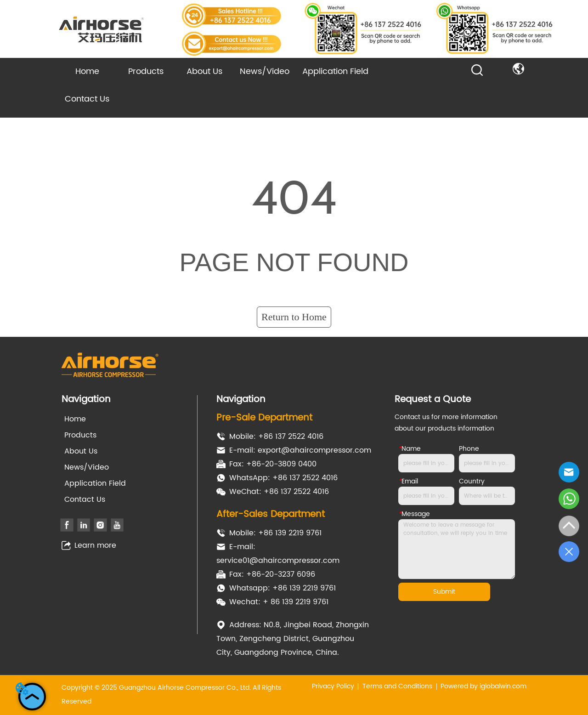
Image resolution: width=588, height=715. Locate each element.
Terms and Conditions (397, 686)
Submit (444, 592)
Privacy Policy (333, 686)
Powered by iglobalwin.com (483, 686)
